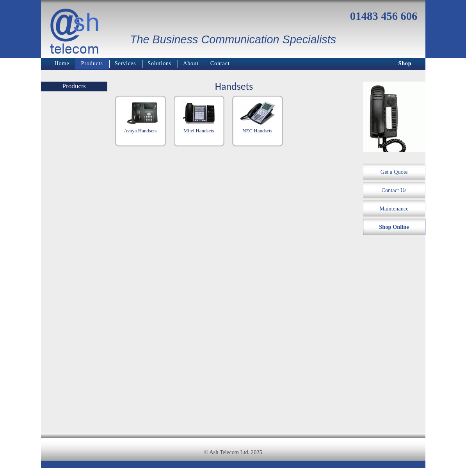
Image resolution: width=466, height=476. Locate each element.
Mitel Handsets (199, 131)
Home (62, 63)
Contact (220, 63)
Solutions (159, 63)
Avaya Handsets (141, 131)
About (191, 63)
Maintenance (394, 209)
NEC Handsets (257, 131)
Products (92, 63)
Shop (405, 63)
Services (125, 63)
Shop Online (394, 227)
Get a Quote (394, 172)
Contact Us (394, 190)
